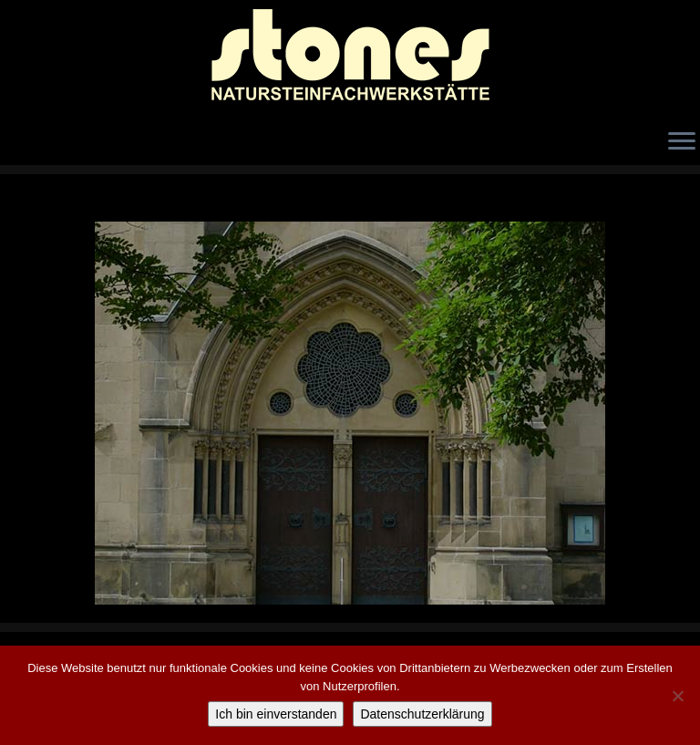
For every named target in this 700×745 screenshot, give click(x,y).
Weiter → (642, 207)
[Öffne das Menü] (682, 142)
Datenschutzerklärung (422, 714)
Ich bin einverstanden (276, 714)
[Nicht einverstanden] (677, 696)
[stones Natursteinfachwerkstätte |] (350, 59)
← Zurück (60, 207)
